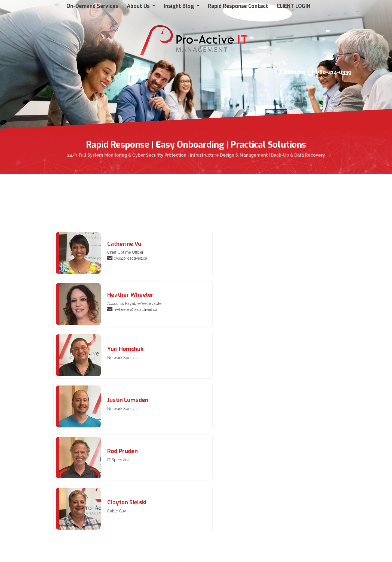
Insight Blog (80, 510)
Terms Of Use (18, 552)
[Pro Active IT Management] (194, 38)
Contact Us (79, 518)
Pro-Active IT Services (90, 493)
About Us (78, 501)
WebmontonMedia (370, 551)
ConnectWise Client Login (94, 485)
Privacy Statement (46, 552)
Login (319, 551)
